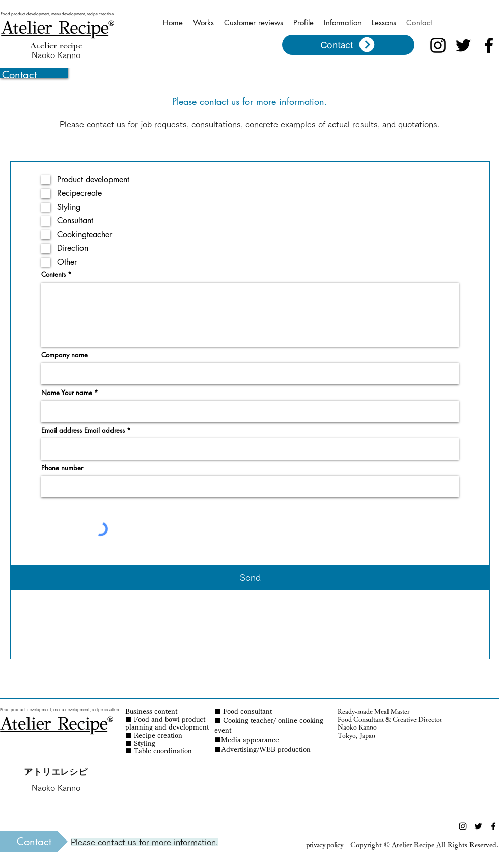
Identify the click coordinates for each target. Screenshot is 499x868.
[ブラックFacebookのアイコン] (489, 45)
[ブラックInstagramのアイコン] (438, 45)
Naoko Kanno (56, 55)
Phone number (62, 468)
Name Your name (67, 393)
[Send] (250, 577)
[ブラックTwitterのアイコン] (463, 45)
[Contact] (348, 45)
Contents (53, 275)
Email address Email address (83, 430)
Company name (64, 355)
